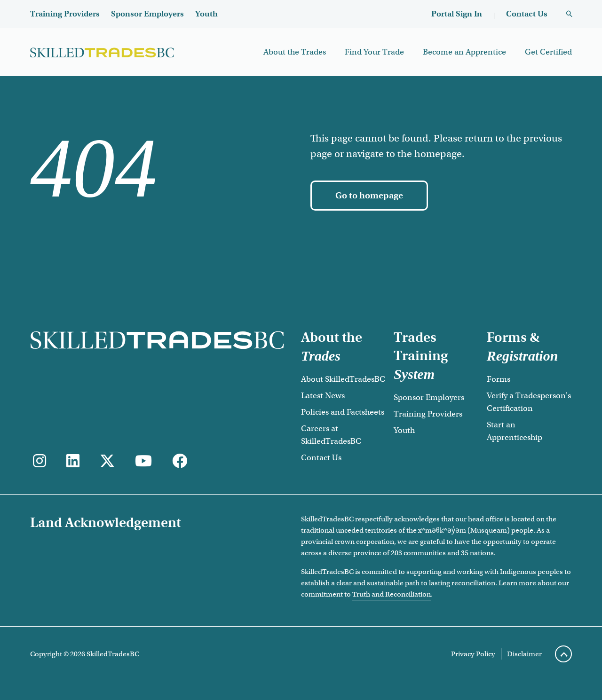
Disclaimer (524, 654)
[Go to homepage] (369, 196)
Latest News (323, 396)
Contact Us (527, 14)
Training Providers (65, 14)
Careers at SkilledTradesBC (331, 435)
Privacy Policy (473, 654)
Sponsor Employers (147, 14)
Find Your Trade (374, 52)
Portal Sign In (457, 14)
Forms (499, 379)
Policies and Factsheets (343, 412)
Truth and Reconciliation (392, 594)
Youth (206, 14)
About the (332, 346)
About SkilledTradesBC (343, 379)
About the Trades (295, 52)
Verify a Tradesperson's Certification (529, 402)
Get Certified (548, 52)
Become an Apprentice (464, 52)
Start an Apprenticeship (515, 431)
